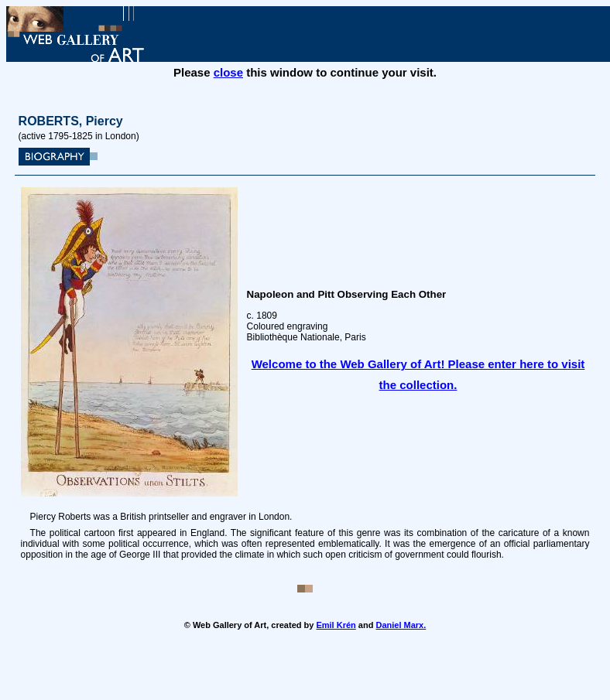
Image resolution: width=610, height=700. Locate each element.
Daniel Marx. (401, 625)
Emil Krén (336, 625)
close (228, 72)
